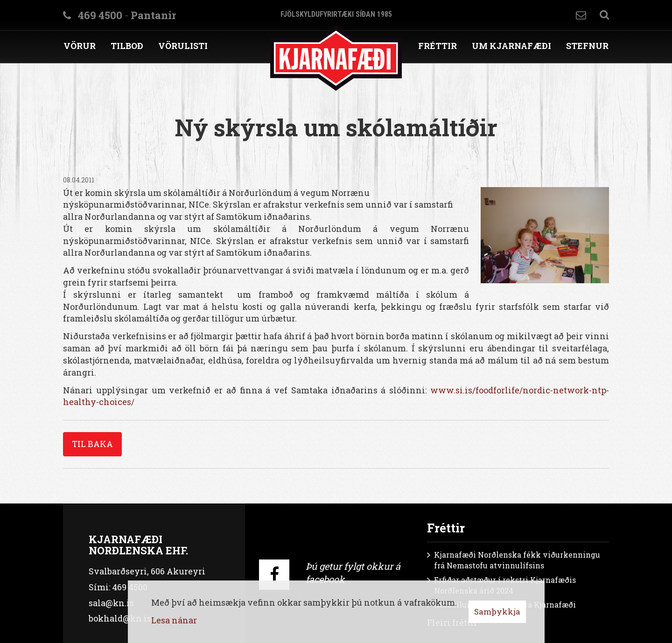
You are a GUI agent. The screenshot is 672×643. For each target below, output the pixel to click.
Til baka (92, 444)
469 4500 (100, 15)
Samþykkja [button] (497, 612)
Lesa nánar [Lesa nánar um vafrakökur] (174, 620)
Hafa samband (581, 15)
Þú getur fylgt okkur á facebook (353, 573)
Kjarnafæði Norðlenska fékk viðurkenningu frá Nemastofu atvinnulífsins (517, 560)
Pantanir (153, 15)
